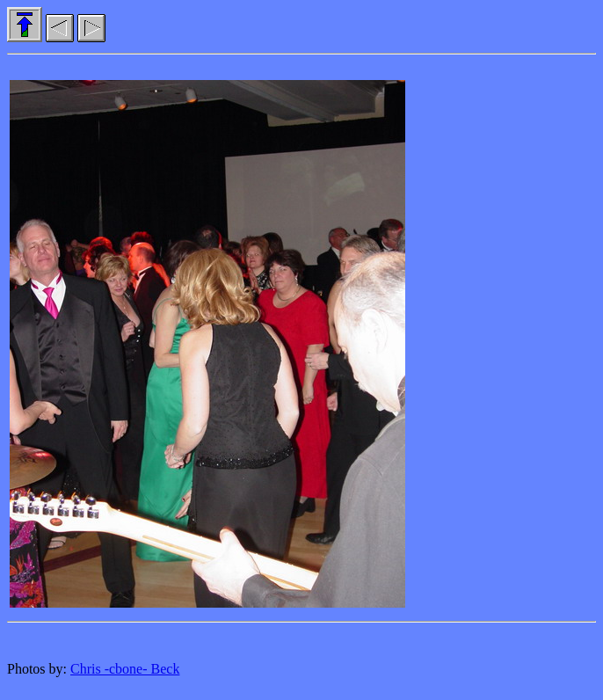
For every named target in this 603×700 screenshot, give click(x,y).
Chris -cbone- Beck (125, 669)
